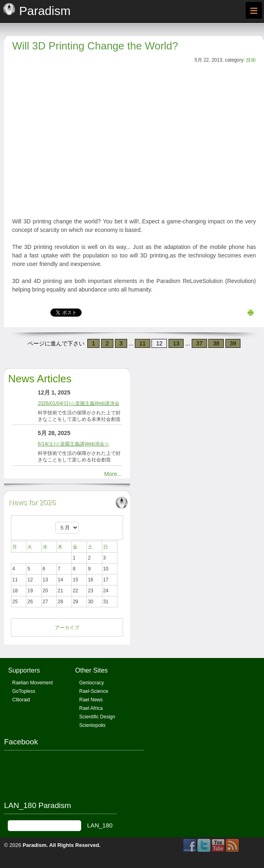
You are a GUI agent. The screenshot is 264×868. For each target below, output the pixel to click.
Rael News (91, 700)
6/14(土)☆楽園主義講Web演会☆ (74, 444)
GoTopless (24, 691)
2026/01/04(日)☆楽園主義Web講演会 (79, 403)
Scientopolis (92, 725)
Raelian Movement (32, 683)
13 (176, 343)
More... (113, 474)
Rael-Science (94, 691)
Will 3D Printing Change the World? (95, 46)
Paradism (35, 845)
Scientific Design (97, 717)
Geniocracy (92, 683)
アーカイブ (67, 628)
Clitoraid (21, 700)
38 (216, 343)
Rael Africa (91, 708)
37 (199, 343)
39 (233, 343)
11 (143, 343)
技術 (251, 60)
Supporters (24, 670)
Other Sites (91, 670)
